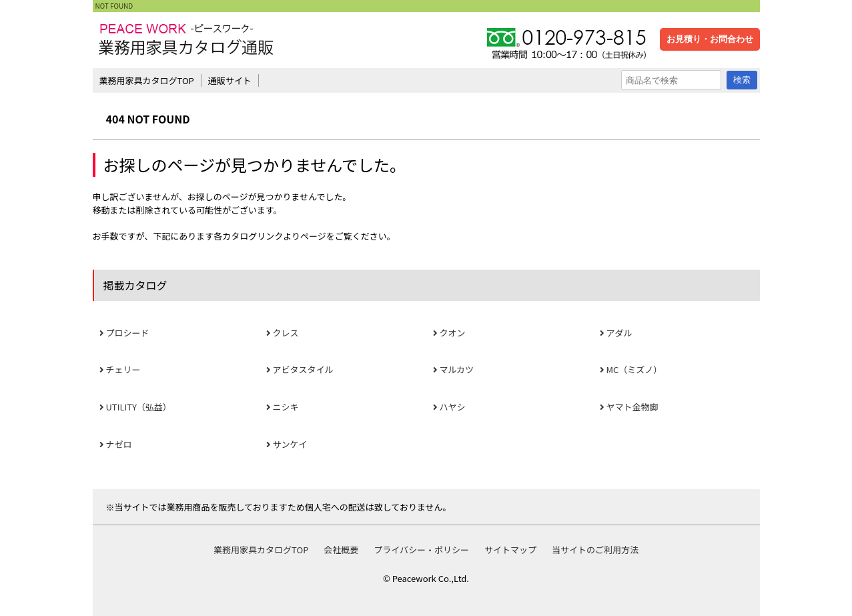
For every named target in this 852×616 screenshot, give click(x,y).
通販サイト (230, 80)
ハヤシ (453, 407)
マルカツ (457, 369)
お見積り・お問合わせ (710, 39)
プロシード (128, 333)
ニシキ (286, 407)
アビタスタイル (303, 369)
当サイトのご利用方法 (595, 550)
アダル (619, 333)
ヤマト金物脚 (632, 407)
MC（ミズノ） (634, 369)
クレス (286, 333)
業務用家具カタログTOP (147, 80)
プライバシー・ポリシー (421, 550)
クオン (453, 333)
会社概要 (341, 550)
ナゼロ (119, 444)
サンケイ (290, 444)
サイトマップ (510, 550)
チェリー (123, 369)
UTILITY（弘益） (139, 407)
